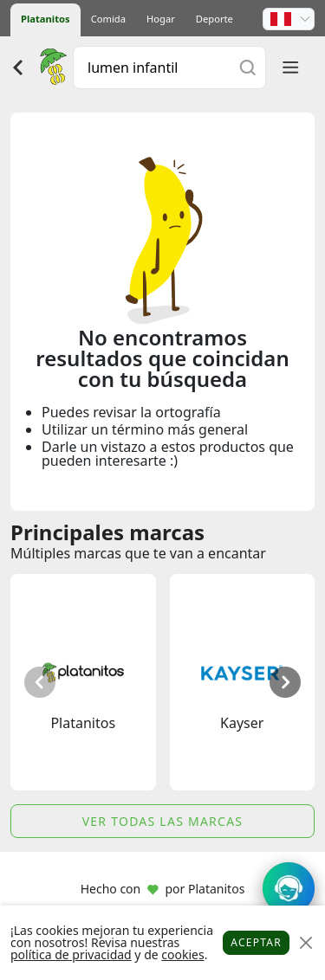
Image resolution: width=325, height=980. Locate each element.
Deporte (214, 19)
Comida (108, 19)
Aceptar (256, 942)
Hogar (161, 19)
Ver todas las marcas (163, 821)
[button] (289, 19)
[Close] (305, 943)
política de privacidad (71, 954)
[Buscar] (248, 67)
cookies (182, 954)
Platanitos (45, 19)
